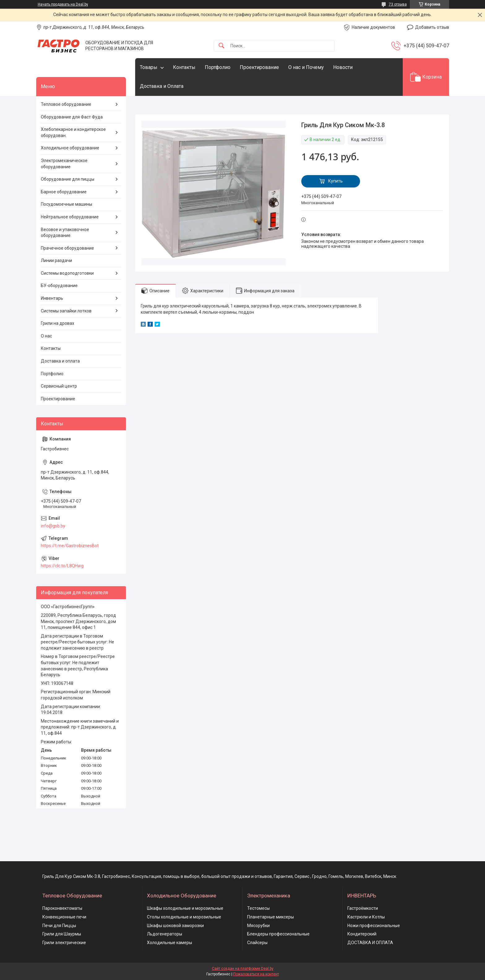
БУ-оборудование (59, 286)
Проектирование (259, 67)
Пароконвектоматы (62, 908)
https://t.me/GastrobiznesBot (70, 546)
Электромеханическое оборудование (64, 164)
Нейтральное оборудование (70, 217)
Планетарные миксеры (270, 917)
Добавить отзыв (432, 27)
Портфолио (218, 67)
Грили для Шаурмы (62, 934)
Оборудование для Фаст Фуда (72, 117)
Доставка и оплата (60, 361)
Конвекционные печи (64, 917)
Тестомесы (258, 908)
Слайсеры (257, 943)
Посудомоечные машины (67, 204)
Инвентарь (52, 298)
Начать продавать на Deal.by (63, 4)
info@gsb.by (53, 526)
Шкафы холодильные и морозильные (185, 908)
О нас (46, 336)
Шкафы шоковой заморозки (175, 926)
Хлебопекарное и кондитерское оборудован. (73, 132)
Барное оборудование (64, 192)
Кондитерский (362, 934)
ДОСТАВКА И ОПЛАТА (370, 943)
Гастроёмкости (363, 908)
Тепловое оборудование (66, 104)
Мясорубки (258, 926)
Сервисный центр (59, 386)
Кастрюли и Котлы (366, 917)
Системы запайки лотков (66, 311)
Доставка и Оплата (162, 86)
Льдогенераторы (165, 934)
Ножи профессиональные (374, 926)
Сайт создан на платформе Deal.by (243, 969)
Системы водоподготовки (67, 273)
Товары (149, 67)
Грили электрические (64, 943)
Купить (335, 181)
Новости (343, 67)
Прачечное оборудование (67, 248)
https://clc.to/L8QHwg (62, 566)
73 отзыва (398, 4)
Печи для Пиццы (59, 926)
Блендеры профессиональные (278, 934)
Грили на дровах (58, 323)
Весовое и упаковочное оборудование (65, 233)
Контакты (184, 67)
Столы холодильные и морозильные (184, 917)
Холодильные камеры (170, 943)
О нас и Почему (306, 67)
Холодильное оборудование (70, 148)
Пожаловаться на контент (256, 974)
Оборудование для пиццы (68, 179)
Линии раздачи (56, 260)
